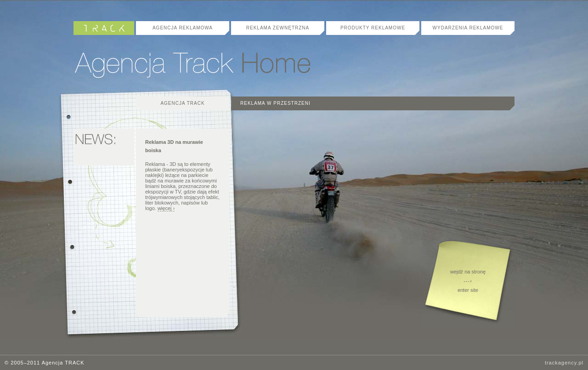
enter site (468, 290)
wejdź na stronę (468, 272)
